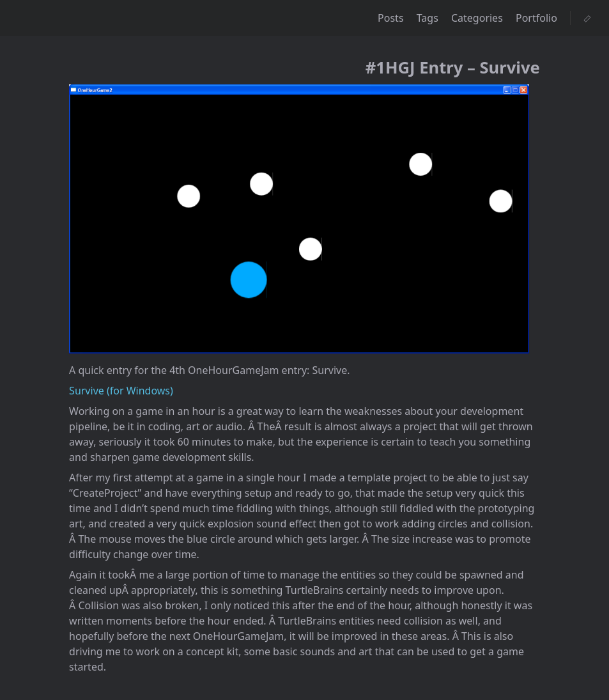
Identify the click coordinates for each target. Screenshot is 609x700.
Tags (429, 18)
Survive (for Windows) (121, 391)
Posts (392, 18)
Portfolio (538, 18)
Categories (478, 18)
